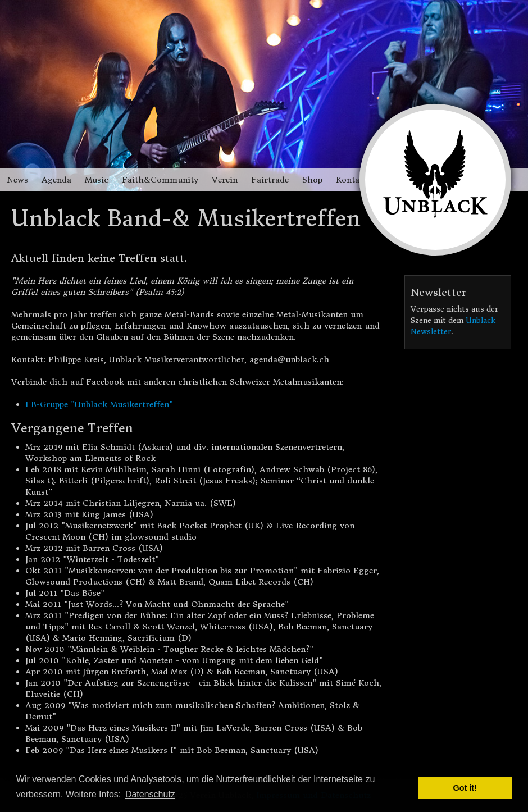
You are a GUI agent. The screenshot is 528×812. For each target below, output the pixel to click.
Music (97, 180)
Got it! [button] (465, 788)
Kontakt (352, 180)
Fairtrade (270, 180)
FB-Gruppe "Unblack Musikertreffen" (99, 404)
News (17, 180)
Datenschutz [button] (150, 794)
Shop (312, 180)
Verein (225, 180)
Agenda (56, 180)
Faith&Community (160, 180)
